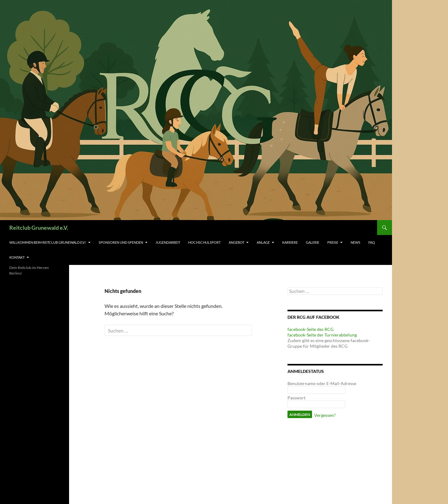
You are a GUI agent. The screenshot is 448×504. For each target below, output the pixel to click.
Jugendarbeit (168, 242)
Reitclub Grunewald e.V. (39, 228)
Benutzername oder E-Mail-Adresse (322, 383)
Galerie (313, 242)
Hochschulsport (204, 242)
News (355, 242)
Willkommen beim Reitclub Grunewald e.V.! (48, 242)
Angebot (236, 242)
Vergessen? (325, 415)
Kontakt (17, 257)
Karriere (290, 242)
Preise (333, 242)
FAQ (372, 242)
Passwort (296, 398)
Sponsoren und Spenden (121, 242)
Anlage (263, 242)
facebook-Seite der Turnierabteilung (322, 335)
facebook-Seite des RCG (310, 329)
